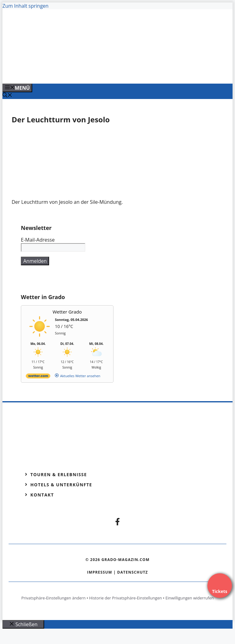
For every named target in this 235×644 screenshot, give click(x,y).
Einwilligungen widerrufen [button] (189, 598)
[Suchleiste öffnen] (7, 96)
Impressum (100, 572)
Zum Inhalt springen (25, 6)
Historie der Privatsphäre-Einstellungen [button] (126, 598)
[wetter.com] (38, 377)
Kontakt (42, 495)
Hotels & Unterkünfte (61, 485)
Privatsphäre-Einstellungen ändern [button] (53, 598)
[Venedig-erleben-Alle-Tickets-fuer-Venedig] (123, 72)
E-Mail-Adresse (38, 240)
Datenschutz (133, 572)
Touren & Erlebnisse (59, 474)
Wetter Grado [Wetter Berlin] (67, 312)
